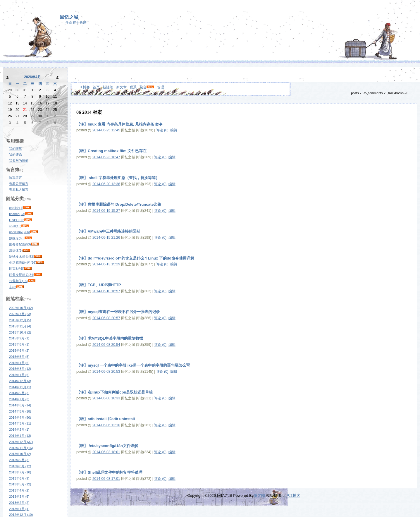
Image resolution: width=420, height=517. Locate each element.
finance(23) (17, 214)
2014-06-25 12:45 (106, 130)
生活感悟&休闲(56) (23, 262)
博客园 (259, 495)
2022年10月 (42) (21, 308)
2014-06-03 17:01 (106, 479)
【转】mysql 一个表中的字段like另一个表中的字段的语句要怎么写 (133, 365)
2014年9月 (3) (19, 393)
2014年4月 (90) (20, 418)
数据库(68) (17, 238)
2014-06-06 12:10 (106, 425)
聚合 (143, 87)
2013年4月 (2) (19, 490)
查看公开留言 (19, 184)
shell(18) (15, 226)
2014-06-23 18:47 (106, 157)
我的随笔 (16, 149)
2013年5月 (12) (20, 484)
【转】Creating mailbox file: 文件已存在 (111, 151)
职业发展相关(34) (22, 275)
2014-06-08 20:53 (106, 372)
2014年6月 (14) (20, 405)
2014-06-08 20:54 (106, 345)
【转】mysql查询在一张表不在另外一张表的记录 (118, 312)
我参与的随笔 (19, 161)
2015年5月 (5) (19, 357)
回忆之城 (69, 17)
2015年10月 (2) (20, 332)
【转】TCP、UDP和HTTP (99, 285)
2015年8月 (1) (19, 344)
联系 (133, 87)
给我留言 (16, 178)
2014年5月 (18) (20, 411)
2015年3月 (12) (20, 369)
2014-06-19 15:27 (106, 211)
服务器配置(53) (20, 244)
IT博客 (85, 87)
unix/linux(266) (20, 232)
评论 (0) (162, 130)
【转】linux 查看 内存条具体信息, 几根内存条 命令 (119, 124)
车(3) (13, 287)
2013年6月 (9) (19, 478)
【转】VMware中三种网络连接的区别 (108, 231)
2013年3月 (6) (19, 497)
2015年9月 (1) (19, 338)
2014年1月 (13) (20, 436)
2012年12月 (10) (21, 515)
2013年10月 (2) (20, 454)
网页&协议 (17, 269)
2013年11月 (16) (21, 448)
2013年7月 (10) (20, 472)
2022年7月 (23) (20, 314)
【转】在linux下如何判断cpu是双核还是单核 (115, 392)
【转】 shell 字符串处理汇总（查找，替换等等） (118, 178)
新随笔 (108, 87)
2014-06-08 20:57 (106, 318)
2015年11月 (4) (20, 326)
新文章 (121, 87)
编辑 (174, 130)
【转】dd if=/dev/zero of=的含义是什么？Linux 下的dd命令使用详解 (135, 258)
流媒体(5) (16, 250)
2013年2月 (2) (19, 503)
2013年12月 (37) (21, 442)
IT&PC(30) (17, 220)
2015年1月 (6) (19, 375)
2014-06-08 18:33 (106, 398)
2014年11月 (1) (20, 387)
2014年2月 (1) (19, 430)
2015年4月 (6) (19, 363)
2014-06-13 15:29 (106, 264)
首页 (96, 87)
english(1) (16, 208)
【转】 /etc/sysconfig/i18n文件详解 (107, 446)
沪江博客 (293, 495)
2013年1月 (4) (19, 509)
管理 (161, 87)
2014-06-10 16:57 (106, 291)
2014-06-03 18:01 (106, 452)
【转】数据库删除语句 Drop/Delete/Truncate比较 (119, 204)
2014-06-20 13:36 (106, 184)
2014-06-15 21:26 (106, 238)
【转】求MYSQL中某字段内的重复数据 (110, 338)
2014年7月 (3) (19, 399)
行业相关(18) (18, 281)
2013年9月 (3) (19, 460)
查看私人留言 (19, 190)
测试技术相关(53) (22, 257)
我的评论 (16, 154)
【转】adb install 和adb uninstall (106, 419)
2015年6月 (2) (19, 351)
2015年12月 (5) (20, 320)
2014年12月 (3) (20, 381)
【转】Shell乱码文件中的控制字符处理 (109, 472)
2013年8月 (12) (20, 466)
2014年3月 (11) (20, 423)
